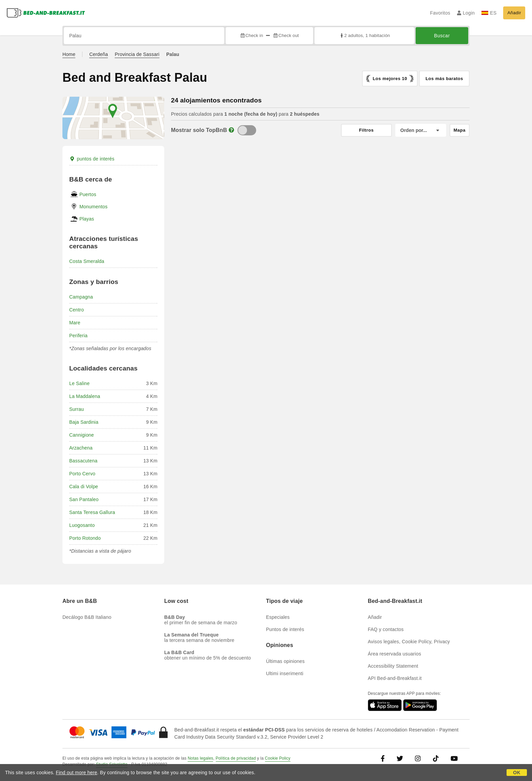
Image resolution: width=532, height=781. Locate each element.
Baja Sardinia (84, 422)
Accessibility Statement (393, 666)
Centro (77, 310)
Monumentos (93, 207)
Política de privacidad (236, 758)
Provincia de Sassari (137, 54)
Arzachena (81, 448)
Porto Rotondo (85, 538)
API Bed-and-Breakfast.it (395, 678)
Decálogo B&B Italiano (87, 617)
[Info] (231, 130)
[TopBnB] (247, 130)
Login (466, 13)
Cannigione (82, 435)
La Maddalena (85, 396)
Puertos (88, 194)
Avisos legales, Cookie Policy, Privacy (409, 642)
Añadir (514, 13)
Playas (87, 219)
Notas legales (200, 758)
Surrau (77, 409)
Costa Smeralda (87, 261)
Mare (75, 323)
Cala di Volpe (84, 487)
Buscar (442, 36)
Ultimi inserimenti (285, 673)
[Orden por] (421, 130)
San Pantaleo (84, 499)
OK (517, 773)
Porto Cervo (82, 474)
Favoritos (440, 13)
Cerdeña (99, 54)
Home (69, 54)
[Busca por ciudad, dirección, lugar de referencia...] (144, 36)
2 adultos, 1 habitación (365, 35)
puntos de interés (92, 159)
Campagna (81, 297)
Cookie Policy (278, 758)
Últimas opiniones (285, 661)
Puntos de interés (285, 629)
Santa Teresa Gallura (92, 512)
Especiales (278, 617)
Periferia (78, 336)
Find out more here (77, 773)
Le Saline (79, 383)
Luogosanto (82, 525)
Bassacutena (83, 461)
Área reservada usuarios (394, 654)
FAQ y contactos (386, 629)
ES (489, 13)
